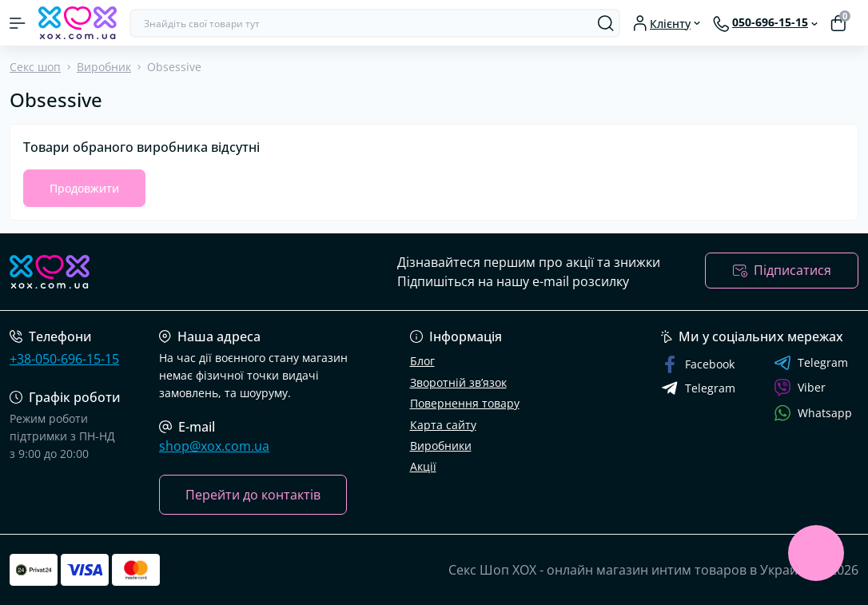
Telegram (811, 363)
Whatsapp (813, 413)
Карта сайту (443, 425)
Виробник (104, 67)
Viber (800, 388)
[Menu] (18, 23)
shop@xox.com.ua (214, 446)
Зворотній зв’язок (458, 382)
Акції (423, 466)
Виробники (441, 446)
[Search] (606, 23)
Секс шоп (35, 67)
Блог (422, 361)
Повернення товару (465, 403)
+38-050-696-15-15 (64, 359)
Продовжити (84, 188)
